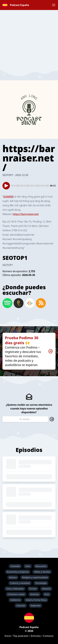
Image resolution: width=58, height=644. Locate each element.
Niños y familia (42, 572)
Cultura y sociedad (20, 583)
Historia (46, 589)
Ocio (47, 594)
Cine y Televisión (15, 589)
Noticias (34, 594)
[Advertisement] (29, 39)
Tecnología (41, 583)
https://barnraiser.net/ (26, 214)
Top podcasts (21, 636)
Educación (41, 566)
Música (13, 577)
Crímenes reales (16, 594)
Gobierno (15, 600)
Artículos (36, 636)
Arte (28, 566)
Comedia (15, 566)
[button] (54, 5)
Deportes (35, 606)
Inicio (8, 636)
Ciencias (21, 606)
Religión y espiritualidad (35, 577)
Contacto (48, 636)
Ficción (33, 589)
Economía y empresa (18, 572)
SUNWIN (8, 197)
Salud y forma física (36, 600)
